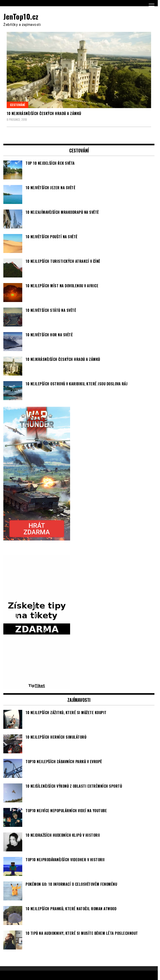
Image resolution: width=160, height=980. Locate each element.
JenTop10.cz (21, 16)
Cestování (17, 105)
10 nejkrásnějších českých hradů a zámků (44, 113)
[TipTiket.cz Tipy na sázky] (37, 686)
